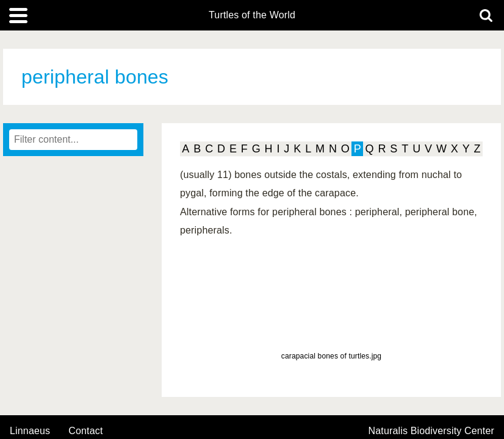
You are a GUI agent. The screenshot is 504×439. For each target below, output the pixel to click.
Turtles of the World (252, 15)
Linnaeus (30, 431)
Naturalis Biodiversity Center (432, 431)
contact (85, 431)
